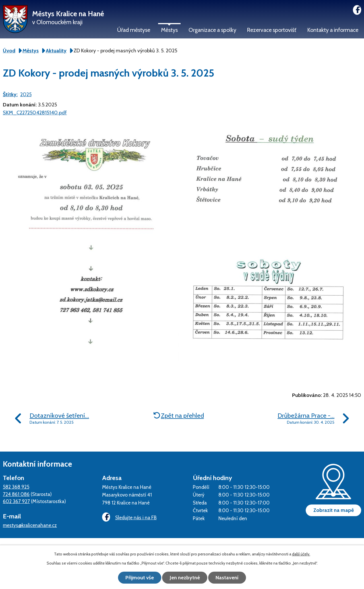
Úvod (9, 51)
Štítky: (10, 94)
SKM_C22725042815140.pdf (35, 113)
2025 (26, 94)
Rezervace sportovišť (272, 30)
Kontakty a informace (333, 30)
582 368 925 (16, 487)
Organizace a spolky (212, 30)
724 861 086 (16, 494)
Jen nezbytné (185, 578)
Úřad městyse (134, 30)
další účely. (301, 554)
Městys (169, 30)
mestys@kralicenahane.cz (30, 525)
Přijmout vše (139, 578)
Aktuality (56, 51)
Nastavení (228, 578)
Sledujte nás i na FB (129, 517)
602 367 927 (16, 501)
